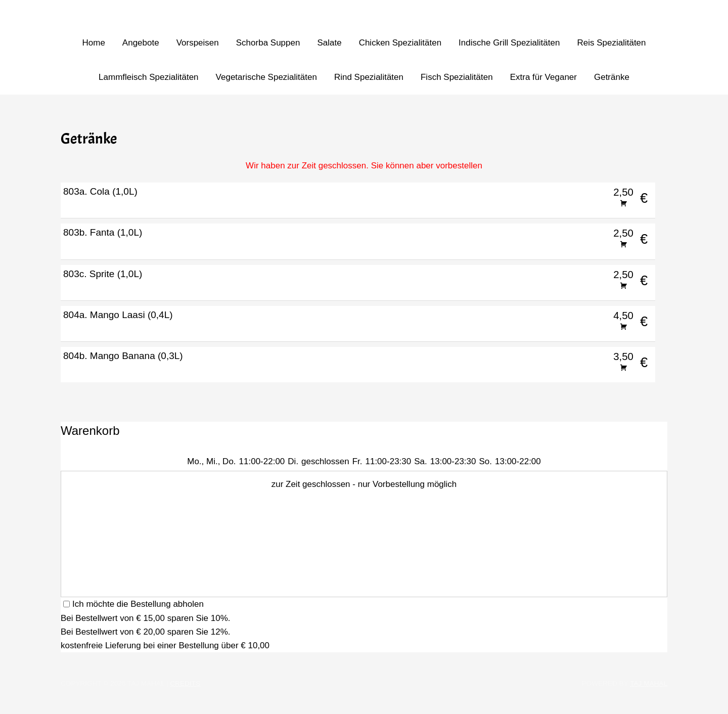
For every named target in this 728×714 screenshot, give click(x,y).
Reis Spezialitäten (611, 43)
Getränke (612, 77)
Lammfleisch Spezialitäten (148, 77)
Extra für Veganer (543, 77)
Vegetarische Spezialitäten (266, 77)
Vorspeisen (198, 43)
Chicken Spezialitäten (400, 43)
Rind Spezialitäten (369, 77)
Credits (185, 683)
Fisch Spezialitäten (457, 77)
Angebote (141, 43)
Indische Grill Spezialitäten (509, 43)
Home (93, 43)
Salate (329, 43)
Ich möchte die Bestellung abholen (133, 604)
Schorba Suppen (268, 43)
